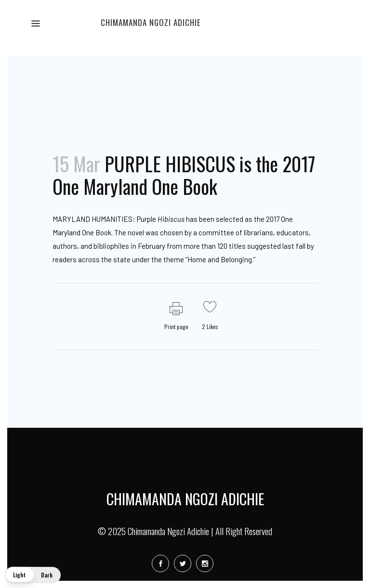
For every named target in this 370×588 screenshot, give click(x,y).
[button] (33, 575)
